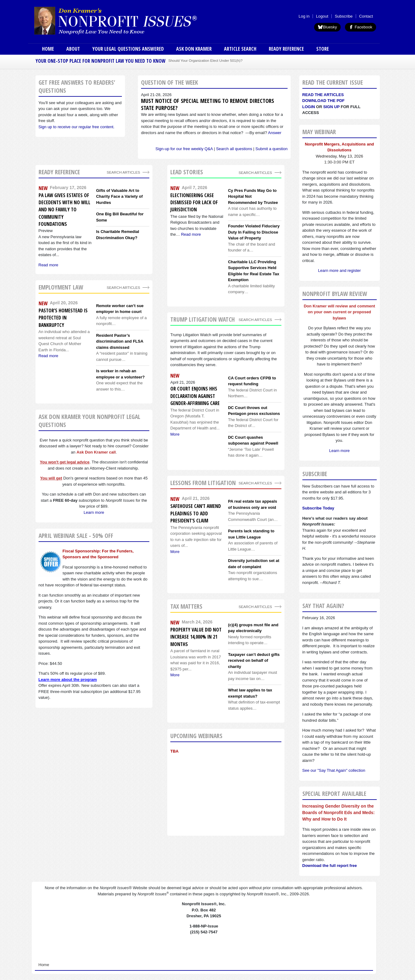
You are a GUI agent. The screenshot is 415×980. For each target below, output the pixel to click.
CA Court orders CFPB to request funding (252, 381)
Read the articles (323, 95)
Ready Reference (286, 49)
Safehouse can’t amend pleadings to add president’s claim (196, 513)
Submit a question (272, 149)
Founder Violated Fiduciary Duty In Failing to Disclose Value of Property (254, 232)
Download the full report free (330, 866)
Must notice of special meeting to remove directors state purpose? (207, 104)
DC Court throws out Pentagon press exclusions (254, 411)
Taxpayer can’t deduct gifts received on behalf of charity (254, 661)
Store (323, 49)
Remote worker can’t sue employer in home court (120, 309)
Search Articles (123, 172)
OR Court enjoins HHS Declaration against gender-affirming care (195, 396)
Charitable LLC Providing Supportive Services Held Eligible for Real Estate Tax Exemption (254, 271)
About (73, 49)
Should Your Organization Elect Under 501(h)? (205, 60)
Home (48, 49)
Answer (275, 133)
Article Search (240, 49)
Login (309, 107)
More (175, 434)
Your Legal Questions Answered (128, 49)
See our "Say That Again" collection (334, 770)
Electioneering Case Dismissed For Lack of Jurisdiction (194, 203)
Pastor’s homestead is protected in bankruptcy (63, 318)
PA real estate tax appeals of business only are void (253, 504)
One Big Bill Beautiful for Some (120, 217)
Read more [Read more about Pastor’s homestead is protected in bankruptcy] (48, 356)
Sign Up (331, 107)
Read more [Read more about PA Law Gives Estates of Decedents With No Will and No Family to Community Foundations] (48, 265)
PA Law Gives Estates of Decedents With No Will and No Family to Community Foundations (64, 210)
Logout (322, 16)
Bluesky (327, 27)
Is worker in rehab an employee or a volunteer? (120, 374)
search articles (123, 287)
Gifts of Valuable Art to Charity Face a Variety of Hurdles (119, 196)
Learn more (94, 512)
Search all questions (234, 149)
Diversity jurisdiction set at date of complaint (254, 564)
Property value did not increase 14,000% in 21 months (196, 637)
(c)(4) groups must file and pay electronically (253, 628)
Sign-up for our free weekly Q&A (184, 149)
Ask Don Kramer (194, 49)
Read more (191, 234)
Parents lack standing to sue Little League (251, 534)
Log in (304, 16)
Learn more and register (340, 270)
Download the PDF (324, 101)
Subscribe (344, 16)
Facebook (361, 27)
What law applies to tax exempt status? (250, 693)
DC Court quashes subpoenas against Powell (253, 440)
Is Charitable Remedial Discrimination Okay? (117, 235)
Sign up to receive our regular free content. (77, 127)
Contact (366, 16)
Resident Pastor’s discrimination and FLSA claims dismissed (120, 341)
